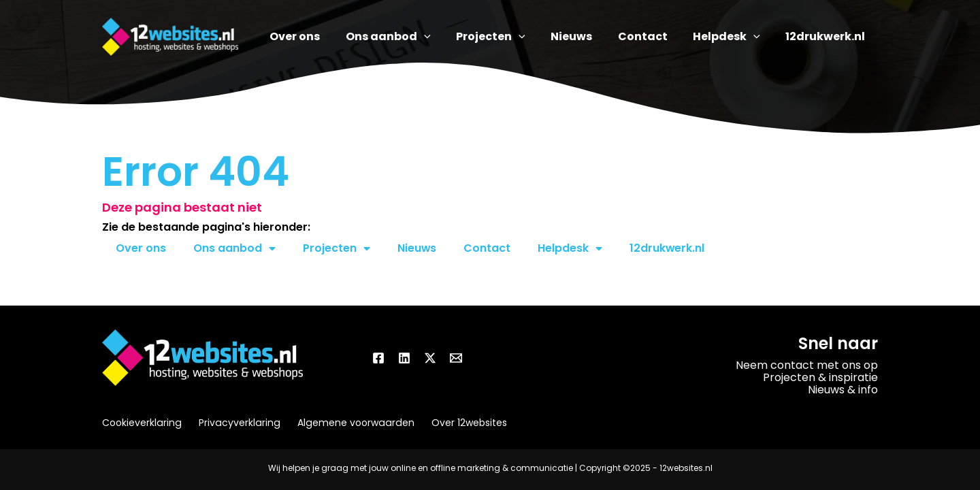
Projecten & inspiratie (820, 377)
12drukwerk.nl (668, 248)
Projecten (337, 248)
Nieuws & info (843, 390)
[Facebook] (378, 358)
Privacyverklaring (237, 423)
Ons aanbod (234, 248)
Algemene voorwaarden (351, 423)
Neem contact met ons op (807, 365)
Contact (488, 248)
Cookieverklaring (141, 423)
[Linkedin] (404, 358)
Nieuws (417, 248)
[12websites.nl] (170, 36)
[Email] (456, 358)
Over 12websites (463, 423)
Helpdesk (571, 248)
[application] (452, 37)
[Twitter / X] (430, 358)
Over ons (141, 248)
